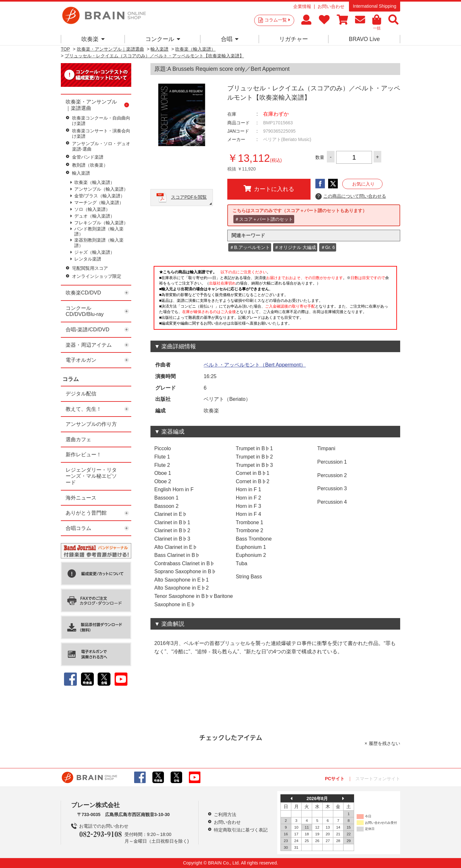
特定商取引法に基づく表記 (241, 830)
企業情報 (302, 6)
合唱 (230, 39)
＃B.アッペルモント (250, 247)
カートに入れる (269, 189)
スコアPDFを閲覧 (189, 197)
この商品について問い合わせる (351, 196)
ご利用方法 (225, 814)
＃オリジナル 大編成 (295, 247)
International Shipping (374, 6)
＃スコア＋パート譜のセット (264, 219)
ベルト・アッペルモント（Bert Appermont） (255, 365)
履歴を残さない (384, 743)
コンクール (163, 39)
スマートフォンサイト (378, 779)
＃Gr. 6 (328, 247)
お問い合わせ (331, 6)
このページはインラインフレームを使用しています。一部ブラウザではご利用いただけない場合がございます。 (275, 300)
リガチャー (294, 39)
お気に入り (363, 184)
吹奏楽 (93, 39)
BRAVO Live (364, 39)
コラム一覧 (277, 20)
